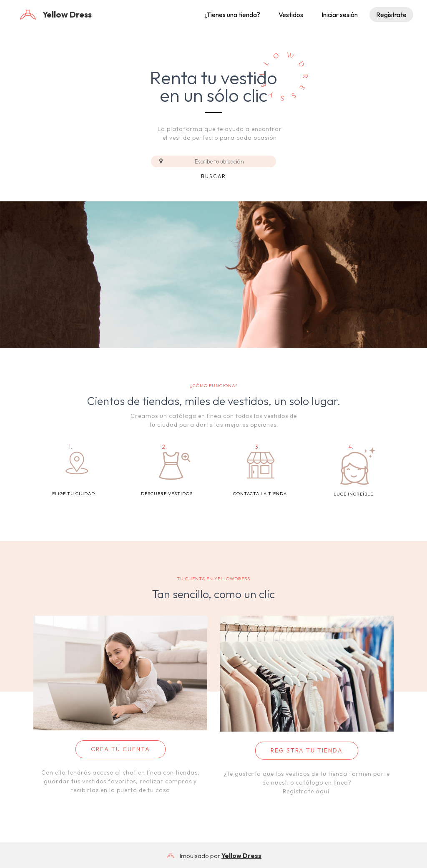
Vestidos (291, 15)
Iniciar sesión (340, 15)
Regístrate (391, 15)
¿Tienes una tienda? (232, 15)
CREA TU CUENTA (121, 749)
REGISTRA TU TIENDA (307, 750)
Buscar (213, 176)
